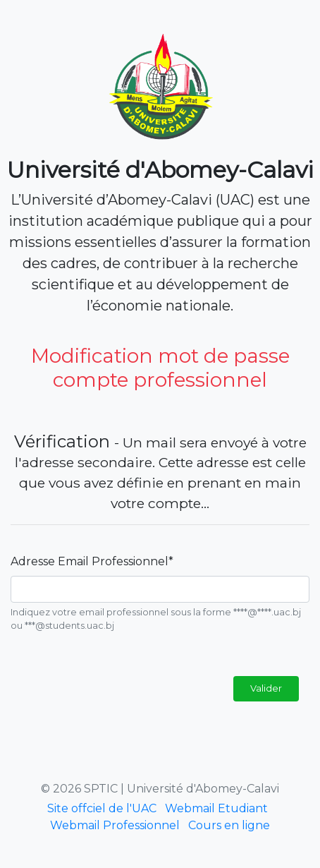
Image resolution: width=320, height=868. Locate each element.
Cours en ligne (229, 825)
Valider (266, 688)
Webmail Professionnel (115, 825)
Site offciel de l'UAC (102, 808)
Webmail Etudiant (216, 808)
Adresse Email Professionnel (92, 561)
